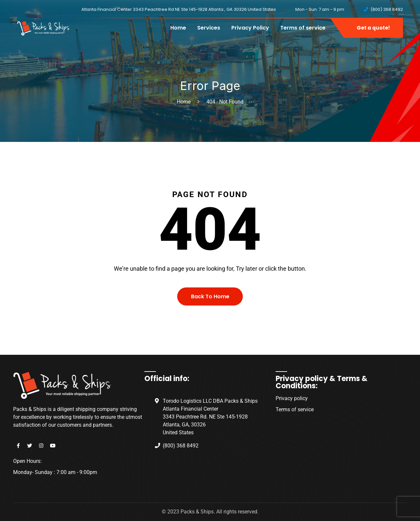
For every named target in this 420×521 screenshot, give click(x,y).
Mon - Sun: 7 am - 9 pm (320, 9)
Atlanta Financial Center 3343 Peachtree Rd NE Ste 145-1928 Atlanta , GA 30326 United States (179, 9)
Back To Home (210, 296)
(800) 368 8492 (387, 9)
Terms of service (303, 28)
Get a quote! (373, 28)
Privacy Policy (250, 28)
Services (209, 28)
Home (178, 28)
